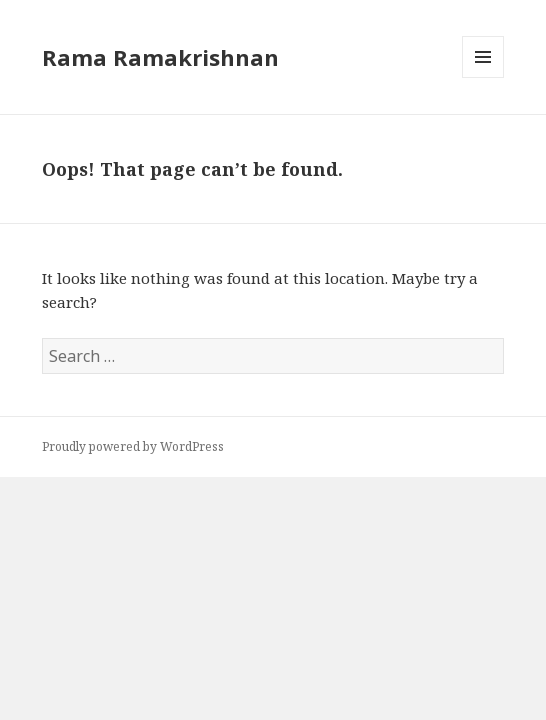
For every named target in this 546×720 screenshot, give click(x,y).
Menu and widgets (483, 77)
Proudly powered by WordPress (133, 446)
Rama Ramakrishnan (160, 57)
